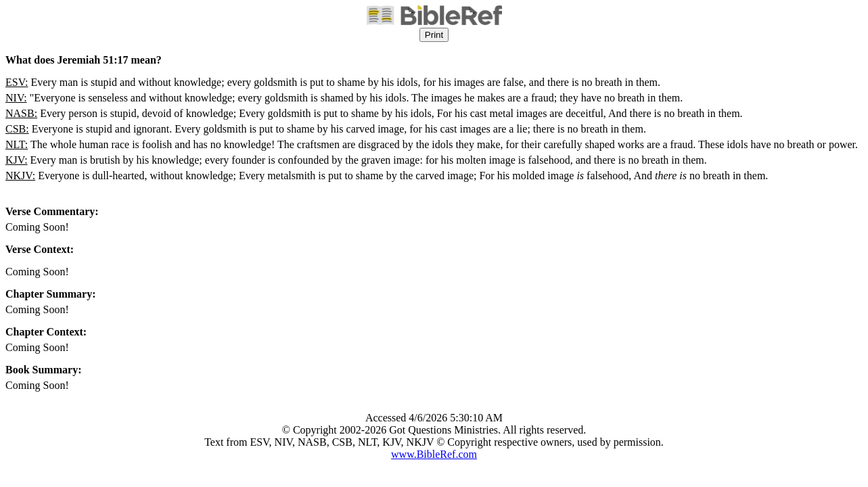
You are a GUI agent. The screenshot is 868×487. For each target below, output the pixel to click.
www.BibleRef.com (434, 454)
